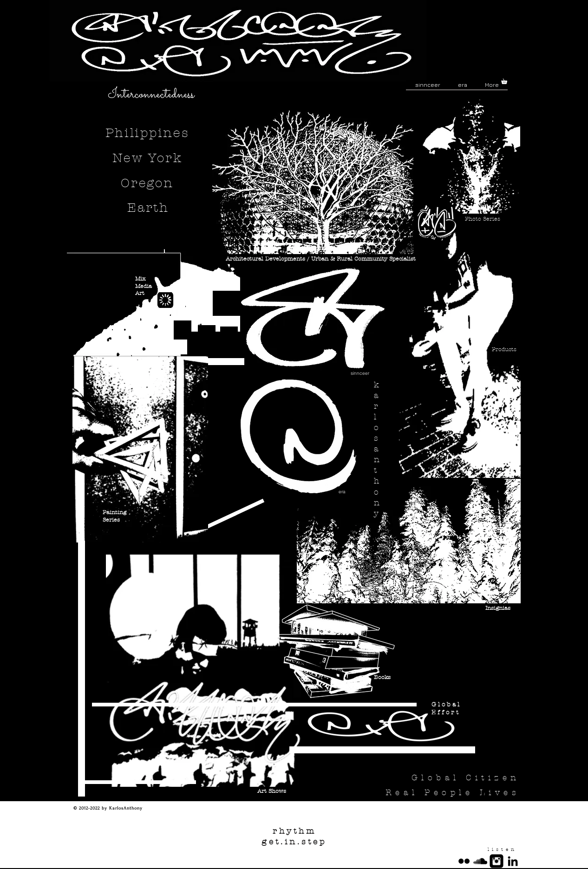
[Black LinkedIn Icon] (513, 861)
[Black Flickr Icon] (464, 861)
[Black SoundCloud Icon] (480, 861)
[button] (507, 80)
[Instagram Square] (497, 861)
